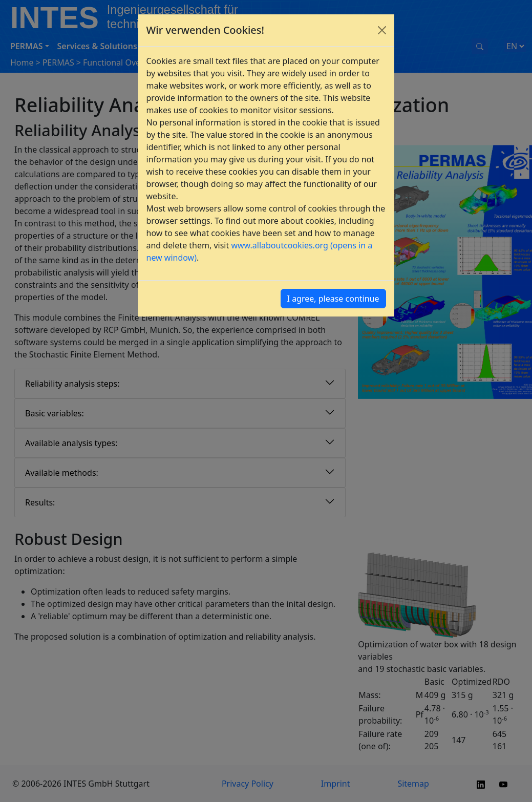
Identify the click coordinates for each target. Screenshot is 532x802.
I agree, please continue (333, 299)
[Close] (382, 30)
